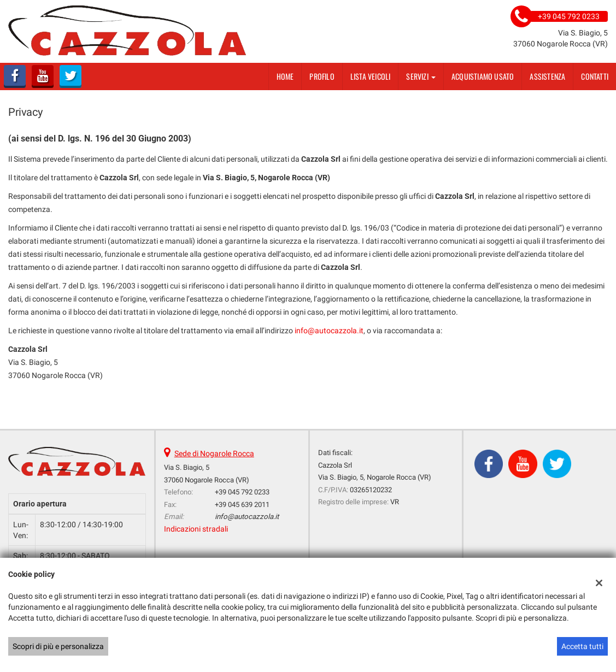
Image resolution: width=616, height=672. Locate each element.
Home (285, 76)
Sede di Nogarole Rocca (214, 453)
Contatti (595, 76)
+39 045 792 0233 (242, 492)
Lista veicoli (371, 76)
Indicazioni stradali (196, 529)
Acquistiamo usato (483, 76)
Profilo (322, 76)
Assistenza (547, 76)
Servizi (421, 76)
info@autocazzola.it (329, 331)
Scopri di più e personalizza (58, 646)
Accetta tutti (582, 646)
